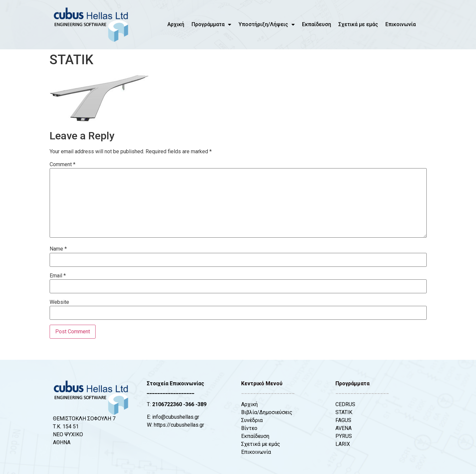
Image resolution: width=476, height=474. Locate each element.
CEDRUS (345, 404)
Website (59, 302)
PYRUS (344, 436)
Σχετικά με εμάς (358, 24)
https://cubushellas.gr (179, 425)
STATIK (344, 412)
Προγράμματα (211, 24)
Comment (63, 165)
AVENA (344, 428)
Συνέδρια (252, 420)
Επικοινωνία (401, 24)
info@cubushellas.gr (176, 417)
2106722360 (167, 404)
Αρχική (176, 24)
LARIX (343, 444)
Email (58, 276)
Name (58, 249)
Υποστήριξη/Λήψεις (267, 24)
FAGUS (343, 420)
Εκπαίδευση (317, 24)
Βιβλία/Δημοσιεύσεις (267, 412)
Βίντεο (249, 428)
